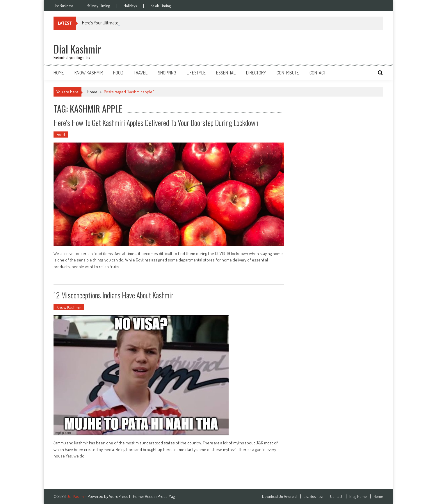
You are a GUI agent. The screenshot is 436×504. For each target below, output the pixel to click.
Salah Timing (161, 6)
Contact (318, 73)
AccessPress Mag (160, 496)
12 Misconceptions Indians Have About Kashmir (113, 295)
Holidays (130, 6)
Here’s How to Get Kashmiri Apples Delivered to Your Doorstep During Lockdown (156, 123)
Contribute (288, 73)
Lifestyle (196, 73)
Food (118, 73)
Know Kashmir (89, 73)
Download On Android (279, 496)
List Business (63, 6)
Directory (256, 73)
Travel (141, 73)
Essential (226, 73)
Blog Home (358, 496)
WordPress (119, 496)
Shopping (167, 73)
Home (59, 73)
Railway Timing (98, 6)
